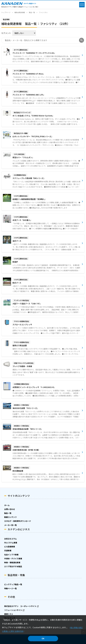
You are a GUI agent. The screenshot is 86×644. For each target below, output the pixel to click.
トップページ (6, 12)
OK (43, 638)
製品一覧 (32, 12)
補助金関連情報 (20, 12)
